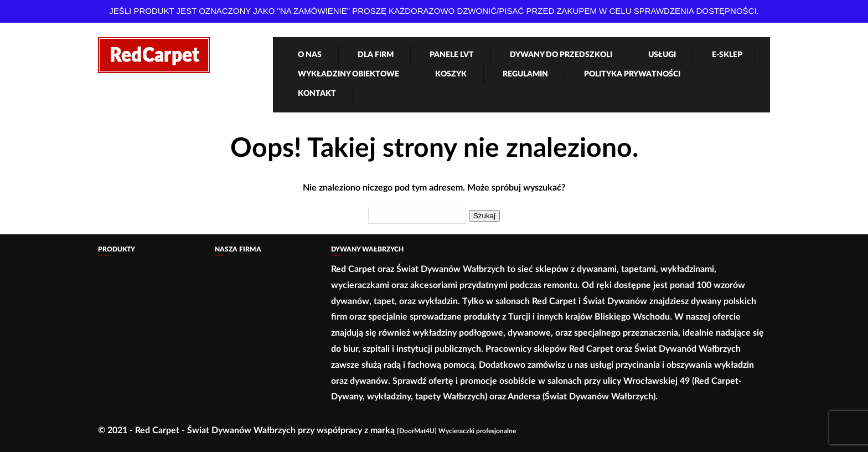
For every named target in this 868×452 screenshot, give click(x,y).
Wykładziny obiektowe (348, 74)
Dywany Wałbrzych (367, 249)
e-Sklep (727, 55)
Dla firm (376, 55)
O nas (310, 55)
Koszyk (451, 74)
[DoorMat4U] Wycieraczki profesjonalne (456, 431)
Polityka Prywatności (632, 74)
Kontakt (317, 94)
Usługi (662, 55)
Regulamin (525, 74)
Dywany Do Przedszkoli (561, 55)
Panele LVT (452, 55)
